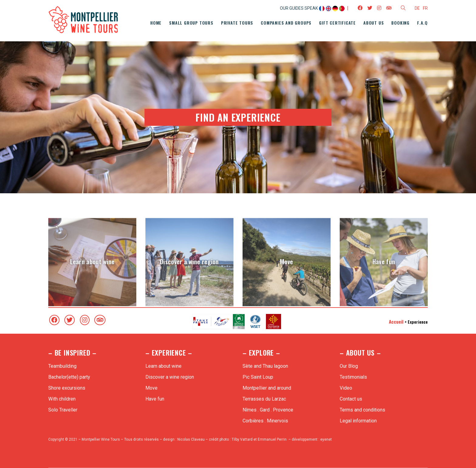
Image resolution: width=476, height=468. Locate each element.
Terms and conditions (362, 410)
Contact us (351, 399)
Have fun (155, 399)
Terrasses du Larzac (264, 399)
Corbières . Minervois (265, 421)
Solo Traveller (63, 410)
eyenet (326, 439)
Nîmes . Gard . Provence (268, 410)
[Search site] (403, 9)
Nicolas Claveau (191, 439)
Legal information (358, 421)
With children (62, 399)
